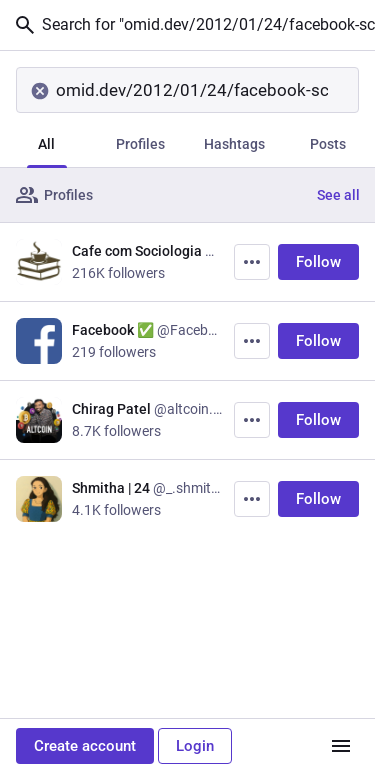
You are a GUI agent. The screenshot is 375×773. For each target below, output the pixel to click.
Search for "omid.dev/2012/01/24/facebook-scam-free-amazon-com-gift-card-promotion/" (194, 25)
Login (195, 746)
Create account (85, 746)
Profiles (140, 144)
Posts (328, 144)
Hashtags (234, 144)
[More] (252, 262)
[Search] (187, 90)
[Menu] (341, 746)
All (46, 144)
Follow (318, 262)
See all (338, 195)
